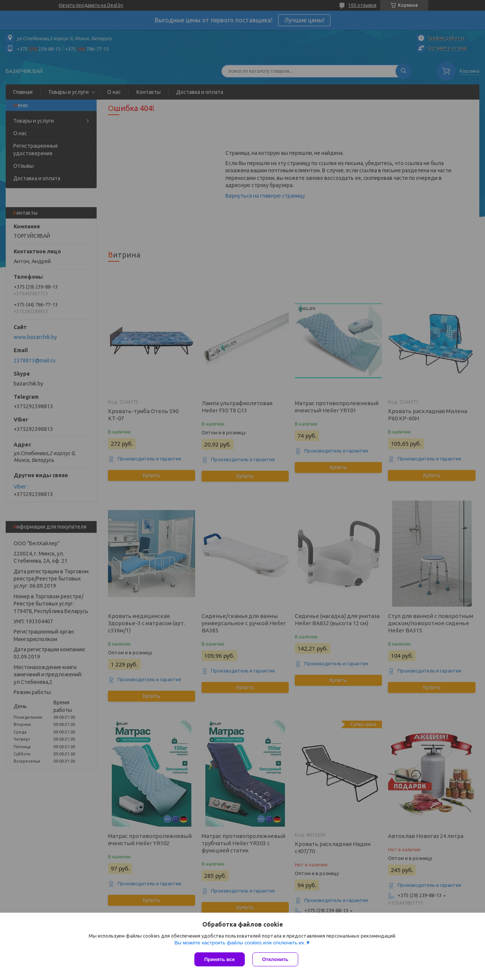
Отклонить (275, 959)
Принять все (220, 959)
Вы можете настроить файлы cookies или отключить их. (240, 943)
